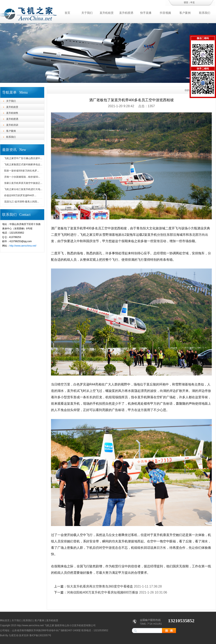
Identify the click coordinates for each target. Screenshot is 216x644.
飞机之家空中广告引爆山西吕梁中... (23, 158)
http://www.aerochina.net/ (23, 246)
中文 (193, 2)
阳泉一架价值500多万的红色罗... (22, 171)
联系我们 (205, 13)
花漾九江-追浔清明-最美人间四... (22, 202)
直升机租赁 (107, 13)
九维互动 (14, 635)
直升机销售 (12, 113)
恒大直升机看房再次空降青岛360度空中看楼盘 (100, 586)
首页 (67, 13)
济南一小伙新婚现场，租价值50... (22, 177)
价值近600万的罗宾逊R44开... (20, 195)
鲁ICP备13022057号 (40, 635)
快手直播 (146, 13)
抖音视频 (165, 13)
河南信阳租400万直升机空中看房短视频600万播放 (102, 592)
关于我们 (87, 13)
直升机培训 (12, 125)
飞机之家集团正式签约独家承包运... (23, 164)
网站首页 (5, 620)
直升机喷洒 (126, 13)
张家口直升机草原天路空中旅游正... (23, 183)
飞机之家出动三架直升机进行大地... (23, 189)
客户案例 (185, 13)
